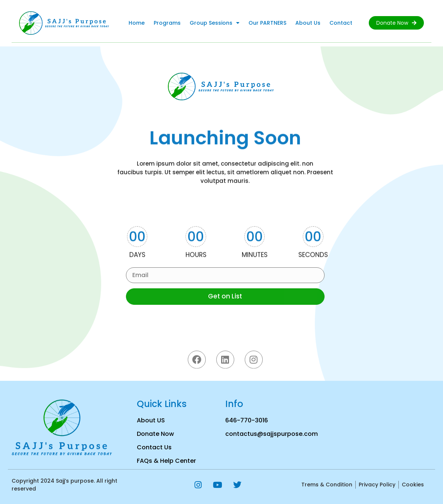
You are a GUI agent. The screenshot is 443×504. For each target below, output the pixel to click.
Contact (341, 23)
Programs (167, 23)
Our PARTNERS (267, 23)
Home (137, 23)
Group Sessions (215, 23)
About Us (308, 23)
